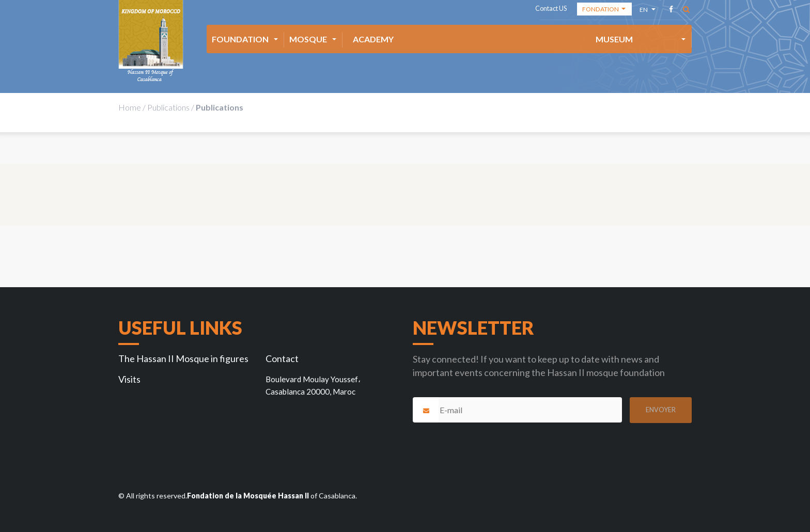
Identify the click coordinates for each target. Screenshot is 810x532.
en (644, 11)
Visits (129, 379)
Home (130, 107)
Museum (614, 39)
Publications (168, 107)
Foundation (240, 39)
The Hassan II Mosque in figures (183, 358)
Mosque (308, 39)
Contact (282, 358)
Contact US (551, 9)
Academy (373, 39)
